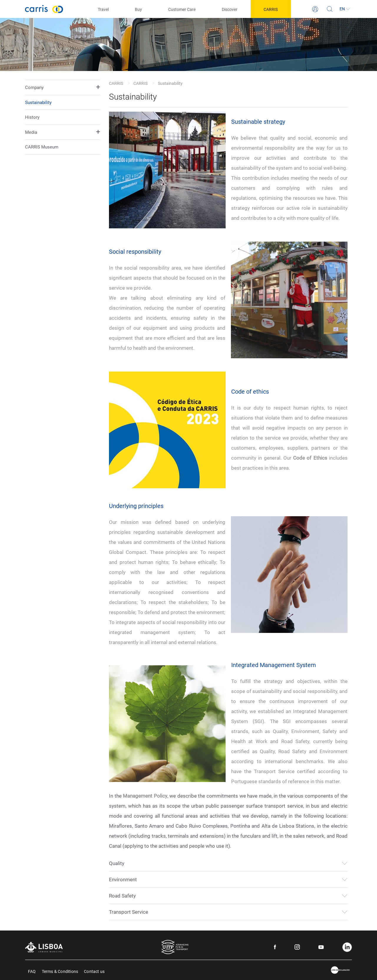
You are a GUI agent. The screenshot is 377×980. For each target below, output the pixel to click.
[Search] (330, 9)
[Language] (345, 9)
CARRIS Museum (42, 147)
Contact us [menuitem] (94, 971)
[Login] (315, 9)
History (32, 117)
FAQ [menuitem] (32, 971)
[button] (63, 88)
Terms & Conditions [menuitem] (60, 971)
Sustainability (38, 103)
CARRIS (116, 83)
